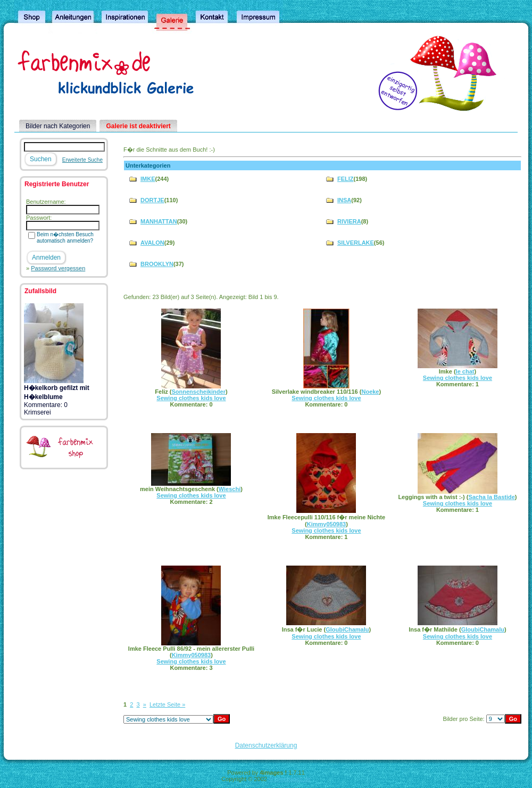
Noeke (370, 392)
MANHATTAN (159, 221)
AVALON (152, 243)
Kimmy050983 (326, 524)
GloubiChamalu (347, 629)
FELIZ (346, 179)
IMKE (148, 179)
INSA (344, 200)
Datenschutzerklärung (266, 745)
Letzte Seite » (167, 704)
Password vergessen (58, 268)
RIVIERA (349, 221)
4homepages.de (290, 779)
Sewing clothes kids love (191, 398)
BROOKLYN (157, 264)
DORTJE (152, 200)
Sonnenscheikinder (198, 392)
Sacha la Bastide (491, 497)
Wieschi (230, 489)
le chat (465, 371)
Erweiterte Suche (82, 160)
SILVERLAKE (356, 243)
